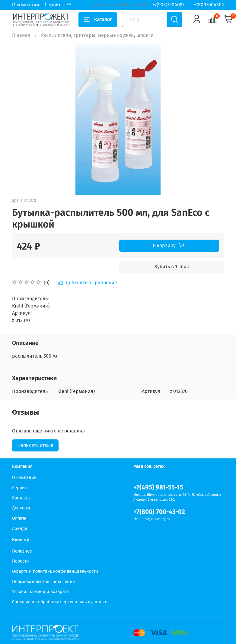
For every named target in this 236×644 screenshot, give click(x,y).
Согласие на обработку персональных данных (59, 602)
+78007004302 (209, 5)
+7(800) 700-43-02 (159, 512)
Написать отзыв (35, 445)
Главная (21, 35)
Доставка (21, 508)
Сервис (53, 5)
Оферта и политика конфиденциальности (55, 571)
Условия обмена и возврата (40, 592)
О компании (26, 5)
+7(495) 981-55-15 (158, 488)
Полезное (22, 551)
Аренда (20, 529)
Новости (21, 561)
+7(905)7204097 (168, 5)
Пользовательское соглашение (43, 582)
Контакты (21, 498)
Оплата (19, 518)
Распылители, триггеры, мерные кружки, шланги (97, 35)
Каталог (98, 20)
